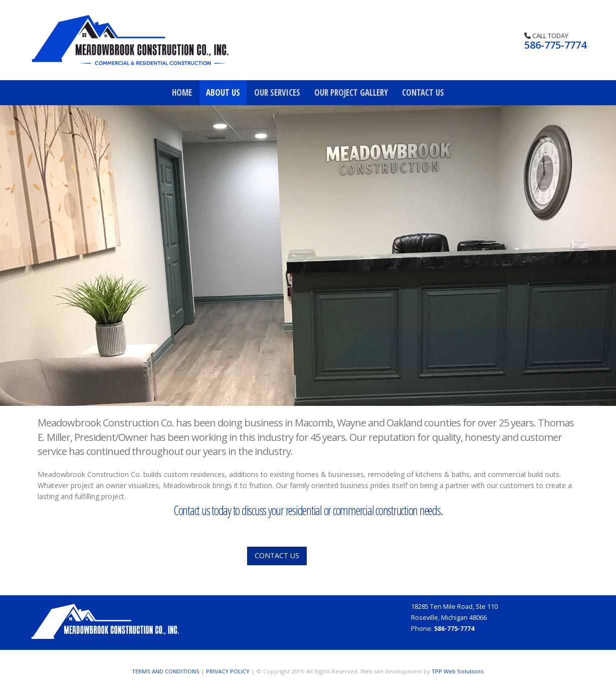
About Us (223, 92)
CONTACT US (277, 555)
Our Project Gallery (351, 92)
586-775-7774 (555, 45)
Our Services (277, 92)
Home (182, 92)
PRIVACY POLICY (228, 671)
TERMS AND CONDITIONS (166, 671)
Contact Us (423, 92)
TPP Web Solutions (457, 671)
